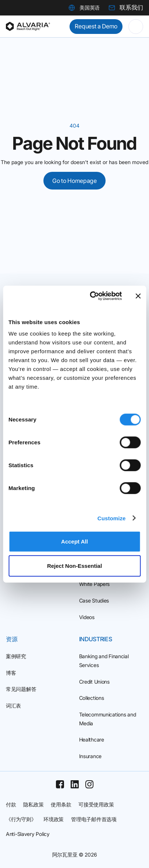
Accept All (74, 541)
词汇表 (13, 706)
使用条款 (61, 804)
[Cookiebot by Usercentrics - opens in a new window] (92, 296)
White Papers (95, 584)
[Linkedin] (75, 784)
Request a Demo (96, 26)
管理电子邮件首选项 (94, 819)
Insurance (90, 756)
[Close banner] (138, 296)
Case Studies (94, 600)
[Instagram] (89, 784)
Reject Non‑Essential (74, 565)
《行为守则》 (21, 819)
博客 (11, 673)
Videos (87, 617)
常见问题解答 (21, 689)
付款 (11, 804)
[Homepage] (28, 27)
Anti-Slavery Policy (28, 834)
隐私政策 (33, 804)
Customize (112, 518)
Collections (92, 698)
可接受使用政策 (96, 804)
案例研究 (16, 656)
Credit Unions (94, 682)
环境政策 (54, 819)
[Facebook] (60, 784)
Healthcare (92, 739)
